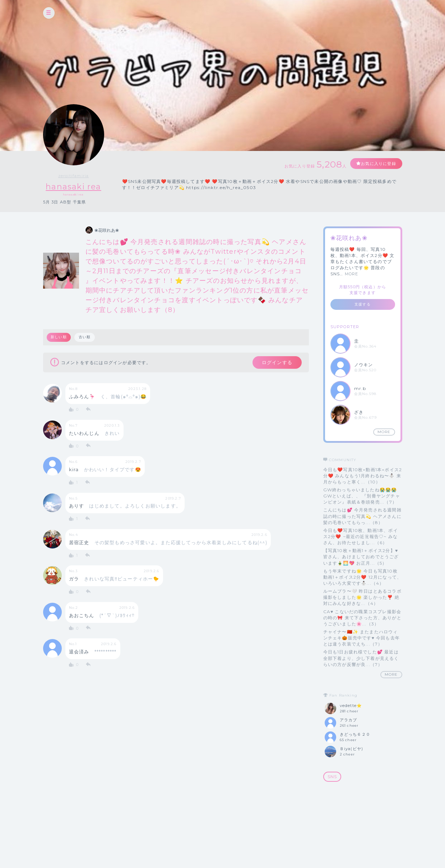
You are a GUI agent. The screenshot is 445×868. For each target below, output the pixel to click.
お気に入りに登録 (376, 164)
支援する (363, 305)
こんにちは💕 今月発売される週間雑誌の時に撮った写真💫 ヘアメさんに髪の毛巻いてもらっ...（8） (362, 516)
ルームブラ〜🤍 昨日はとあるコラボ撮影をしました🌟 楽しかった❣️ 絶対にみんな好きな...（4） (362, 597)
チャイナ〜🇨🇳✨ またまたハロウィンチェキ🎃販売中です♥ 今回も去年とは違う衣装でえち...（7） (362, 638)
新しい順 (59, 337)
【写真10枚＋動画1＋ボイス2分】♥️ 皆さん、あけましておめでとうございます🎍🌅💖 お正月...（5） (361, 557)
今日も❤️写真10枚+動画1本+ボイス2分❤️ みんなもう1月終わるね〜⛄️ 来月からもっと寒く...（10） (363, 476)
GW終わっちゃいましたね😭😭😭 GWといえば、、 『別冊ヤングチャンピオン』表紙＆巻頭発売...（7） (362, 496)
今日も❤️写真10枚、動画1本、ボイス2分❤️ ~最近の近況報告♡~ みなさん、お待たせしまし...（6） (361, 536)
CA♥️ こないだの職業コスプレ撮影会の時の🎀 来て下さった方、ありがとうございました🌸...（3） (362, 618)
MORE (352, 274)
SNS (332, 777)
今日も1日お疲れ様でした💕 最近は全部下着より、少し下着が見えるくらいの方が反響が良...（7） (361, 658)
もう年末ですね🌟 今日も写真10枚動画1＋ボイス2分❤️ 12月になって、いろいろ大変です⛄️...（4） (363, 577)
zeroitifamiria (74, 176)
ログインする (275, 363)
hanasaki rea (73, 187)
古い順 (85, 337)
